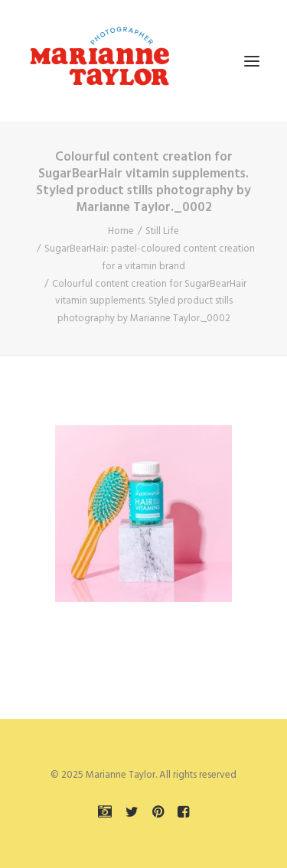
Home (121, 231)
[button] (252, 61)
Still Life (162, 231)
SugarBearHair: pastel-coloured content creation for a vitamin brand (150, 258)
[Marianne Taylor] (99, 61)
